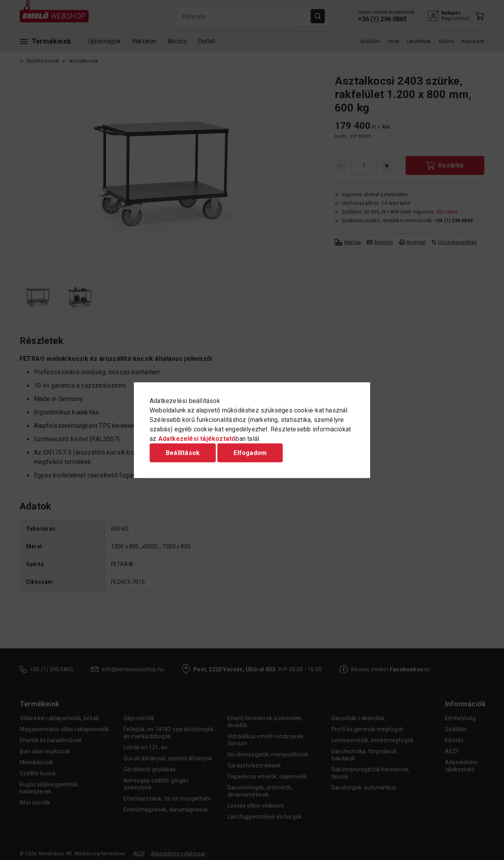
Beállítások (183, 452)
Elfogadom (250, 452)
